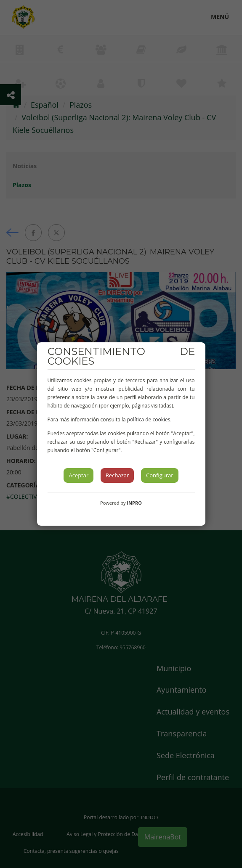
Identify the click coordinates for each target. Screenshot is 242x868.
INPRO (134, 503)
